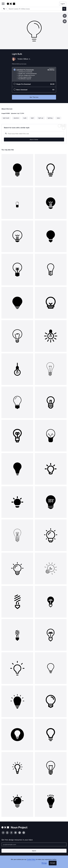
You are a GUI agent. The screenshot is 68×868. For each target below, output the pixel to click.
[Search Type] (5, 9)
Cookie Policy (31, 859)
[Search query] (34, 134)
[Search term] (35, 9)
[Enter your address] (34, 844)
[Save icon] (65, 16)
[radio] (34, 74)
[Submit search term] (64, 9)
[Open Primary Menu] (3, 4)
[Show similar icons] (65, 21)
